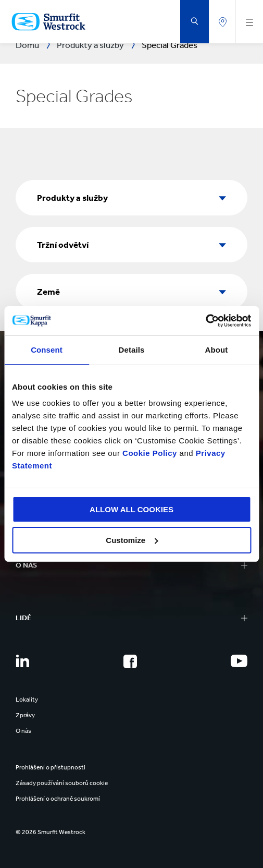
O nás (23, 731)
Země (48, 292)
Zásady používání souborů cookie (62, 783)
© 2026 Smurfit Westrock (51, 832)
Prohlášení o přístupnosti (51, 767)
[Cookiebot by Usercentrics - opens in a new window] (205, 321)
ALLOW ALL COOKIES (131, 509)
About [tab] (217, 350)
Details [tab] (132, 350)
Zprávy (25, 715)
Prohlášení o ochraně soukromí (58, 799)
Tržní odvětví (63, 245)
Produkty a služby (72, 198)
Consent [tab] (47, 350)
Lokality (27, 700)
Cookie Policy (150, 453)
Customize (132, 540)
